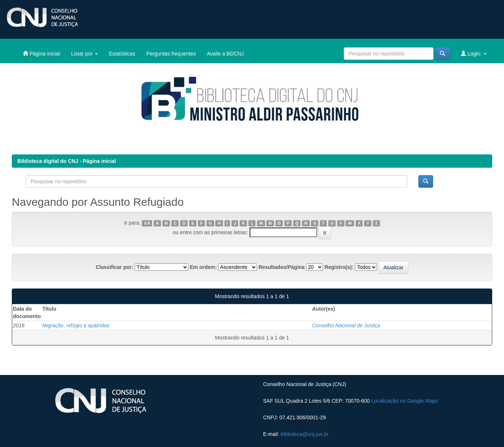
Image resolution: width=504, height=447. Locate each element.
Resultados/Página (282, 267)
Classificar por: (114, 267)
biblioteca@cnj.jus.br (304, 434)
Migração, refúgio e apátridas (76, 325)
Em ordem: (203, 267)
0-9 (147, 223)
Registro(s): (339, 267)
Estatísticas (122, 54)
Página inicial (41, 53)
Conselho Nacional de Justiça (346, 325)
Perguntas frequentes (171, 54)
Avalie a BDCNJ (225, 54)
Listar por (84, 54)
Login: (474, 53)
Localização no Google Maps (404, 401)
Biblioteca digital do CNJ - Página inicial (67, 161)
